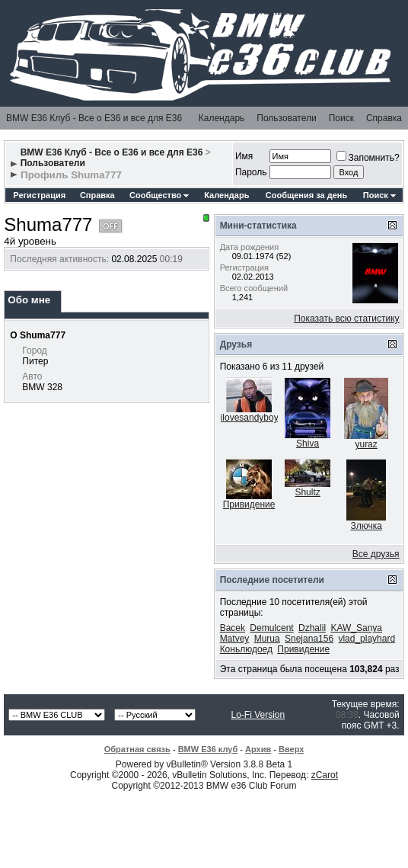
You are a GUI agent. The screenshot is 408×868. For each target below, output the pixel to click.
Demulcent (271, 628)
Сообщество (159, 195)
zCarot (325, 775)
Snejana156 (309, 639)
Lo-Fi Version (258, 715)
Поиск (341, 118)
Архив (258, 749)
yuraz (366, 444)
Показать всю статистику (346, 319)
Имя (244, 156)
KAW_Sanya (356, 628)
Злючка (366, 526)
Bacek (233, 628)
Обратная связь (137, 749)
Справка (384, 118)
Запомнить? (368, 158)
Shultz (307, 492)
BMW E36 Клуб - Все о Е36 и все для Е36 (94, 118)
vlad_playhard (367, 639)
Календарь (222, 118)
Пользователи (286, 118)
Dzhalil (312, 628)
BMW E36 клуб (208, 749)
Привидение (249, 504)
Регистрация (39, 195)
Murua (267, 639)
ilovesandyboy (250, 418)
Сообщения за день (306, 195)
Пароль (251, 172)
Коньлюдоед (246, 649)
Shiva (308, 444)
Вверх (291, 749)
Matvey (235, 639)
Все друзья (376, 554)
